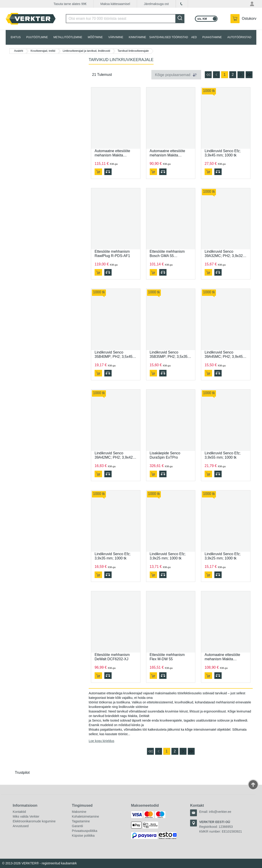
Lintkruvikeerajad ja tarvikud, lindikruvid (87, 51)
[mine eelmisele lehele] (216, 75)
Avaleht (19, 51)
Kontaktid (19, 812)
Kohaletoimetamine (86, 816)
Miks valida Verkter (26, 816)
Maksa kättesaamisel (115, 4)
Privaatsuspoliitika (85, 831)
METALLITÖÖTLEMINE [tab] (68, 37)
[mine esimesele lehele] (208, 75)
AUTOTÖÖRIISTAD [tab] (239, 37)
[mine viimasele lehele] (249, 75)
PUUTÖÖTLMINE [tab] (37, 37)
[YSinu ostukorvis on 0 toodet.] (243, 19)
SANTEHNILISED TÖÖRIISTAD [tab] (169, 37)
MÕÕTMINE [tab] (95, 37)
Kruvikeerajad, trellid (43, 51)
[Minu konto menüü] (253, 4)
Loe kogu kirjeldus (102, 741)
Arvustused (21, 826)
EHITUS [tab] (16, 37)
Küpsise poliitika (83, 836)
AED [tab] (194, 37)
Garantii (77, 826)
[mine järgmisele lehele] (241, 75)
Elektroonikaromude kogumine (34, 821)
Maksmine (79, 812)
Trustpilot (22, 773)
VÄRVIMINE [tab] (116, 37)
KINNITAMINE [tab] (137, 37)
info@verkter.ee (220, 812)
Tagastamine (81, 821)
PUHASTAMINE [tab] (212, 37)
